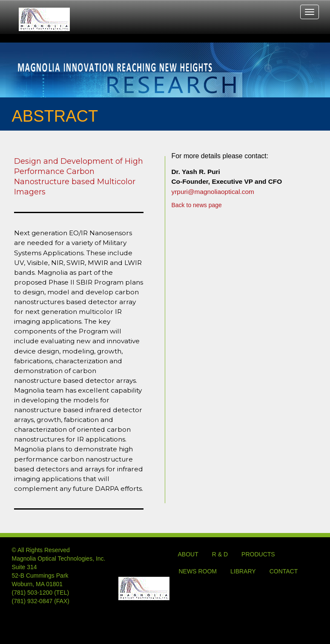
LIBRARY (243, 571)
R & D (220, 554)
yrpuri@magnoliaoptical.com (213, 192)
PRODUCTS (258, 554)
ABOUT (188, 554)
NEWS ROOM (198, 571)
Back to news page (197, 205)
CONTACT (284, 571)
